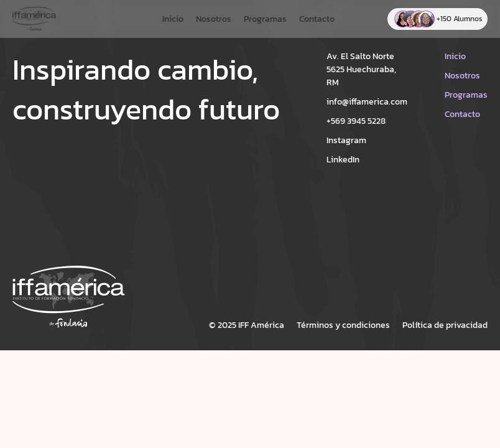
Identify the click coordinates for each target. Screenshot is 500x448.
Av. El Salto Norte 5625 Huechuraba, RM (361, 69)
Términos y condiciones (343, 325)
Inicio (173, 19)
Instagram (346, 140)
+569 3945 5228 (356, 121)
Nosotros (214, 19)
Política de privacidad (445, 325)
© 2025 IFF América (247, 325)
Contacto (317, 19)
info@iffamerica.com (367, 102)
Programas (265, 19)
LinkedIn (343, 160)
